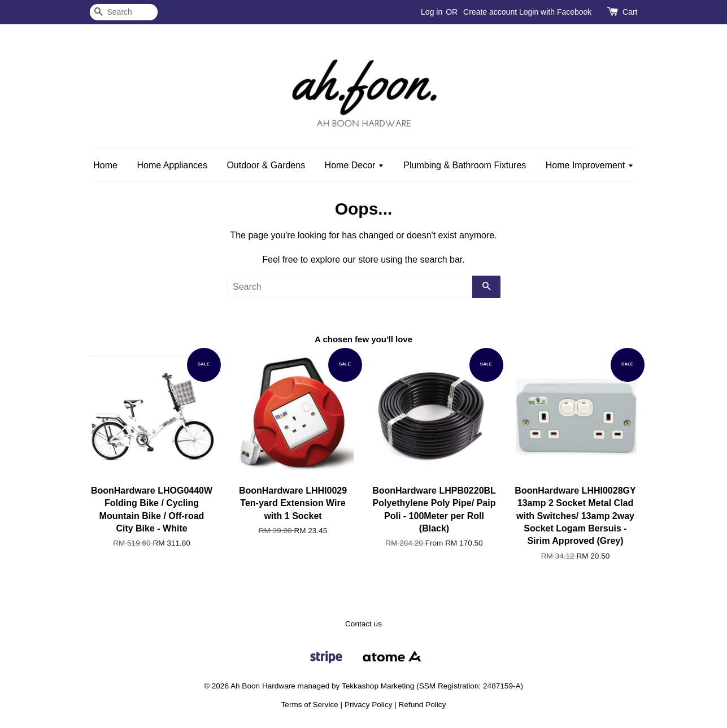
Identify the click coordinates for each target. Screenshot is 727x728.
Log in (432, 12)
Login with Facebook (555, 12)
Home (105, 165)
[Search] (124, 12)
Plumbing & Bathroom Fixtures (465, 165)
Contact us (363, 624)
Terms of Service (310, 705)
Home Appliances (172, 165)
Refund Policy (423, 705)
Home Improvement (590, 165)
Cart (630, 12)
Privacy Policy (369, 705)
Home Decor (354, 165)
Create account (490, 12)
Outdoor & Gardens (266, 165)
